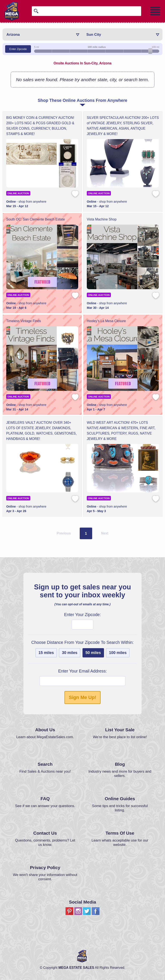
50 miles (93, 653)
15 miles (46, 653)
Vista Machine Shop (102, 219)
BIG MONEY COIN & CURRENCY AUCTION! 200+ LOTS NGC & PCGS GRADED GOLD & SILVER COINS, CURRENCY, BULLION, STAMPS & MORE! (40, 126)
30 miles (70, 653)
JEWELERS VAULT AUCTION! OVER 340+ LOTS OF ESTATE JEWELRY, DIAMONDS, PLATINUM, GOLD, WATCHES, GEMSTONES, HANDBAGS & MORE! (41, 431)
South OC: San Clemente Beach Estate (36, 219)
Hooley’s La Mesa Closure (106, 321)
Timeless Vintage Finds (24, 321)
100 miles (118, 653)
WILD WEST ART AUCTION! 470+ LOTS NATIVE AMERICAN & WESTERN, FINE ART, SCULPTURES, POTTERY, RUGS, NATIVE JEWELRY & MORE (121, 431)
